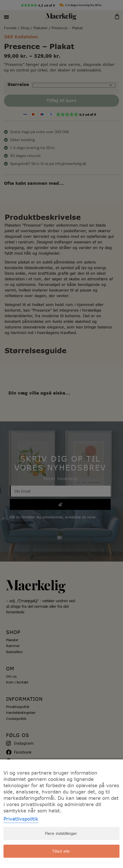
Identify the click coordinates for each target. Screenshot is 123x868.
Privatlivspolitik (21, 819)
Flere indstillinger (61, 833)
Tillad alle (61, 851)
